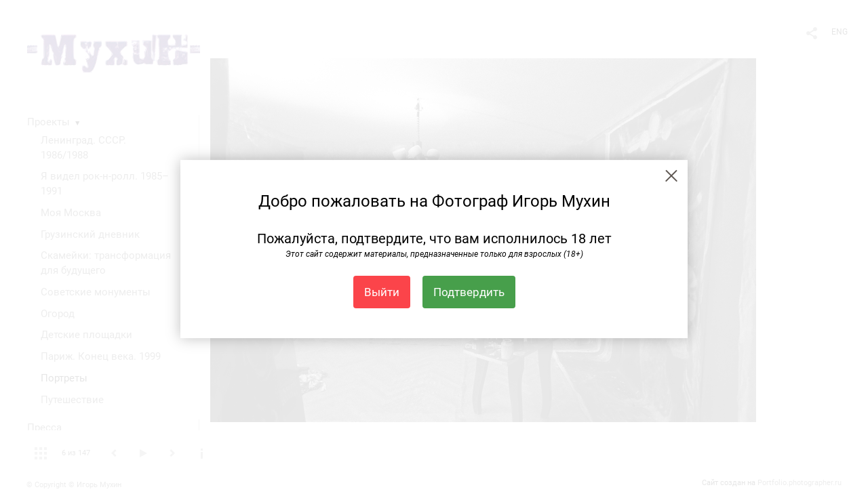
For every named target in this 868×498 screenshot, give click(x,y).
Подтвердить (469, 292)
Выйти (382, 292)
